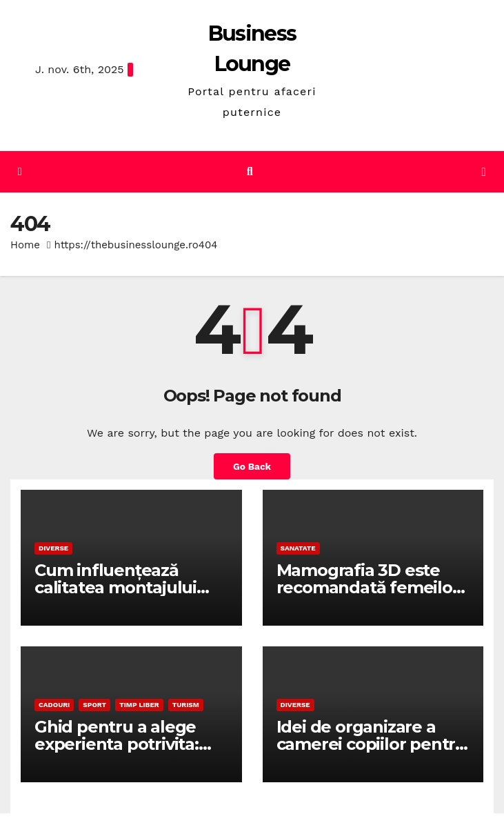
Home (25, 245)
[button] (250, 171)
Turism (186, 705)
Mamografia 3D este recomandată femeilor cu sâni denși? (368, 587)
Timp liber (139, 705)
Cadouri (54, 705)
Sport (94, 705)
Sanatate (298, 548)
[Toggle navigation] (484, 172)
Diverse (53, 548)
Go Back (252, 466)
